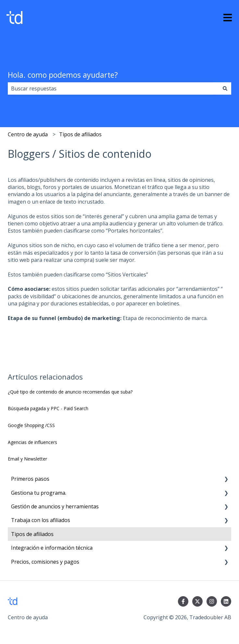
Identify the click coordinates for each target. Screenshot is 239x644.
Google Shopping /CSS (31, 425)
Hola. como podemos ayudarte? (63, 75)
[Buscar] (225, 88)
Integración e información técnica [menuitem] (52, 548)
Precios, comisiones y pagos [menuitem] (45, 562)
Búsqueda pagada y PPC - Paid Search (48, 408)
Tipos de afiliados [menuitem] (32, 534)
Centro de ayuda (28, 134)
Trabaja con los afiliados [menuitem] (41, 520)
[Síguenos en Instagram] (212, 601)
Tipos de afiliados (80, 134)
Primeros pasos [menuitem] (30, 479)
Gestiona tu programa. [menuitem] (39, 493)
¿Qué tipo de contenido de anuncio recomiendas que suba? (70, 392)
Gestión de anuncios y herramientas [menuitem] (55, 506)
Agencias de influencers (32, 442)
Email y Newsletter (27, 459)
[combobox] (113, 88)
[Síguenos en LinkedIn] (226, 601)
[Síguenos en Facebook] (183, 601)
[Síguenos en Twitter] (197, 601)
